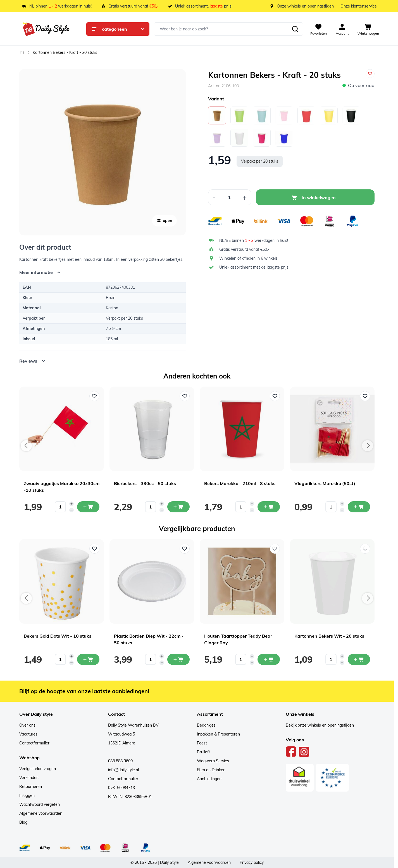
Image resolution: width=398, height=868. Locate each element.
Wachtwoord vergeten (40, 804)
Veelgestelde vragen (38, 769)
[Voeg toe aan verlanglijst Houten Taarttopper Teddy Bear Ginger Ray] (275, 549)
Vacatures (28, 734)
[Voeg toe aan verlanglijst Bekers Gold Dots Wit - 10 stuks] (94, 549)
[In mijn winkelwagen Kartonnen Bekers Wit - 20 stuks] (359, 659)
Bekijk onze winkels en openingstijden (320, 725)
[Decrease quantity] (72, 510)
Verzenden (29, 778)
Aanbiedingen (209, 779)
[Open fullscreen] (103, 152)
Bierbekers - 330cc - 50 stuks (145, 483)
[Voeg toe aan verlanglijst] (370, 74)
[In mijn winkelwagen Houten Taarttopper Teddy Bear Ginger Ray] (269, 659)
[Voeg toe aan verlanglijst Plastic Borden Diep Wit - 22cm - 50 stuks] (185, 549)
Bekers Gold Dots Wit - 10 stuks (58, 636)
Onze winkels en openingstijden (305, 6)
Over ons (27, 725)
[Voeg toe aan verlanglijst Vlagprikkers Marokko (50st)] (365, 396)
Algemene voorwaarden (41, 813)
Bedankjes (206, 725)
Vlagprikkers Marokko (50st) (325, 483)
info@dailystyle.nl (123, 770)
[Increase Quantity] (245, 197)
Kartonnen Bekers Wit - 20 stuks (329, 636)
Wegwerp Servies (213, 761)
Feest (202, 743)
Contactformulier (34, 743)
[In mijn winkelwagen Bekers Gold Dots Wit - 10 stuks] (88, 659)
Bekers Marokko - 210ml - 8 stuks (240, 483)
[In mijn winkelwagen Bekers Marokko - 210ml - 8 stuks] (269, 507)
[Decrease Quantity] (214, 197)
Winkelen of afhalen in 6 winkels (248, 258)
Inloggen (27, 795)
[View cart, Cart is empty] (368, 29)
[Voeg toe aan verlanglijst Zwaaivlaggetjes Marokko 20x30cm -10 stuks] (94, 396)
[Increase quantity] (72, 504)
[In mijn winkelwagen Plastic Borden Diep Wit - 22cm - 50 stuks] (178, 659)
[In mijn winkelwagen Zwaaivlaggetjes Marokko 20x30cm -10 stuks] (88, 507)
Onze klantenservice (359, 6)
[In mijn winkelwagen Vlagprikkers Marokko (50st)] (359, 507)
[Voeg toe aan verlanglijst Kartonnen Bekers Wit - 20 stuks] (365, 549)
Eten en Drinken (211, 770)
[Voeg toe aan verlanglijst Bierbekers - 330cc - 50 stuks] (185, 396)
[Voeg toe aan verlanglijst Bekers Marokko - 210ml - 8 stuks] (275, 396)
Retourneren (31, 787)
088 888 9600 (120, 761)
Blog (23, 822)
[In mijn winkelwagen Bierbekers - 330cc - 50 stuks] (178, 507)
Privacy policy (252, 862)
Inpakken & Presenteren (218, 734)
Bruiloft (203, 752)
